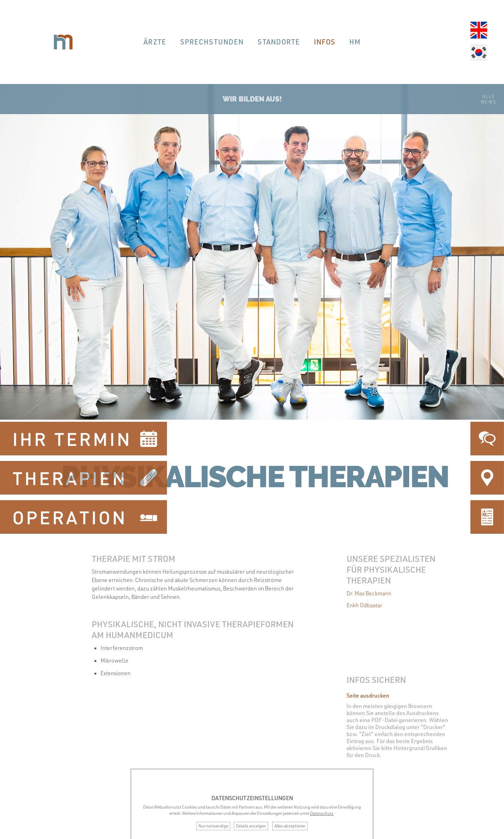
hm (355, 42)
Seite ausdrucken (368, 695)
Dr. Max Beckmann (369, 593)
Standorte (279, 42)
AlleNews (489, 99)
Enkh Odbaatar (364, 605)
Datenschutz (322, 813)
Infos (325, 42)
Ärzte (155, 42)
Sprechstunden (212, 42)
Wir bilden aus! (252, 99)
